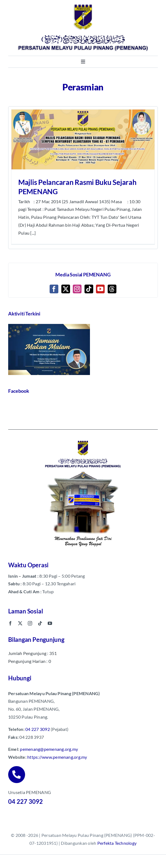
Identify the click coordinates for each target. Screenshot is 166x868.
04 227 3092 (38, 729)
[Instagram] (77, 289)
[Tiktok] (89, 289)
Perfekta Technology (117, 843)
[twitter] (20, 623)
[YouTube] (100, 289)
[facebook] (10, 623)
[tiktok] (40, 623)
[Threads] (112, 289)
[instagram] (30, 623)
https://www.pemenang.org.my (57, 757)
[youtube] (50, 623)
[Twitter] (66, 289)
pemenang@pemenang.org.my (49, 749)
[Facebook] (54, 289)
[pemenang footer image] (83, 440)
